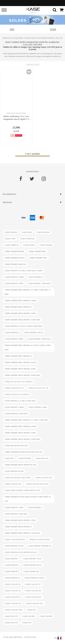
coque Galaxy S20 (13, 484)
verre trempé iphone (14, 251)
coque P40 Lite (42, 458)
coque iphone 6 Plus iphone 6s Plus (21, 552)
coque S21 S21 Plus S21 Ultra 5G (19, 382)
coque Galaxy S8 (12, 591)
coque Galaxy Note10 (15, 539)
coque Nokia (29, 245)
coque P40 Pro (24, 458)
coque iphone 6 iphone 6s (39, 546)
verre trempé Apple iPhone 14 (18, 356)
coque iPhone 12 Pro (38, 407)
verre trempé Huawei (15, 258)
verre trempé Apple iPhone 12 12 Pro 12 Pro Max (26, 420)
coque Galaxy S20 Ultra (37, 484)
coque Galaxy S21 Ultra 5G (17, 394)
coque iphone (11, 232)
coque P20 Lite (11, 616)
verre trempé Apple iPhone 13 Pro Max (22, 320)
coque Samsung (27, 239)
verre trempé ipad (37, 251)
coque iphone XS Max (34, 578)
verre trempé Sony (38, 258)
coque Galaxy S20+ (44, 478)
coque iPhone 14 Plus (34, 333)
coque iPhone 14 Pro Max (39, 339)
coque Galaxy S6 (12, 584)
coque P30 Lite (11, 623)
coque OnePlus (12, 245)
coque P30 (27, 623)
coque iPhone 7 (11, 559)
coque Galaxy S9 (12, 597)
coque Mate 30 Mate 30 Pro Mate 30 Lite (22, 490)
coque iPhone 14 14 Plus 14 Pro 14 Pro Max (24, 326)
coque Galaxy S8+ (33, 591)
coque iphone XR (31, 571)
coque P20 (31, 610)
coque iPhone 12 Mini (14, 407)
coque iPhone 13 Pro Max (39, 283)
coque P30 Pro (46, 616)
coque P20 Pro (29, 616)
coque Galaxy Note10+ (40, 539)
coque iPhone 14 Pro (14, 339)
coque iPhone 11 (35, 508)
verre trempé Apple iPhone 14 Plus (21, 362)
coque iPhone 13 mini (14, 277)
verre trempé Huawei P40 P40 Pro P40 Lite (23, 452)
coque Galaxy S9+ (33, 597)
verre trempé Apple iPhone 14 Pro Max (22, 375)
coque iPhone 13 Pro (14, 283)
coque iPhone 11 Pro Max (16, 514)
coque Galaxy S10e (13, 610)
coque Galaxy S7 (33, 584)
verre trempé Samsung (15, 264)
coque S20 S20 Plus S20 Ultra (18, 478)
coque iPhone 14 (12, 333)
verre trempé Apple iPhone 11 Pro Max (22, 533)
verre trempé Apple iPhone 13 (18, 307)
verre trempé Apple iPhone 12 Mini (20, 426)
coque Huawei (43, 232)
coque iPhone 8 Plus (32, 565)
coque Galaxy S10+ (34, 603)
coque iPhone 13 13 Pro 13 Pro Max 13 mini (23, 271)
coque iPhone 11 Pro (14, 508)
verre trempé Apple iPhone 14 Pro (20, 369)
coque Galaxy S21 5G (14, 388)
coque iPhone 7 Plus (32, 559)
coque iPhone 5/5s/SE (14, 546)
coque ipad (27, 232)
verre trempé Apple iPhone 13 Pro (20, 313)
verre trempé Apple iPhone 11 (18, 527)
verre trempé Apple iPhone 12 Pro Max (22, 439)
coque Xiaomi (46, 245)
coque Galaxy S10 (13, 603)
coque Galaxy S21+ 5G (38, 388)
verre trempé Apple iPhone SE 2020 (20, 465)
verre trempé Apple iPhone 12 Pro (20, 433)
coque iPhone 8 (11, 565)
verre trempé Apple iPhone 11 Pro (20, 520)
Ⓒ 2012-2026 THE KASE (13, 637)
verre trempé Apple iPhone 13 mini (20, 301)
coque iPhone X (12, 571)
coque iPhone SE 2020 (14, 471)
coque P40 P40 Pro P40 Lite (16, 446)
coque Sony (10, 239)
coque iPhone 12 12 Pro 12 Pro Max (20, 401)
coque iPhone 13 (36, 277)
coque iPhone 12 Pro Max (16, 414)
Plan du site (30, 637)
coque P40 (9, 458)
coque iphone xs (12, 578)
